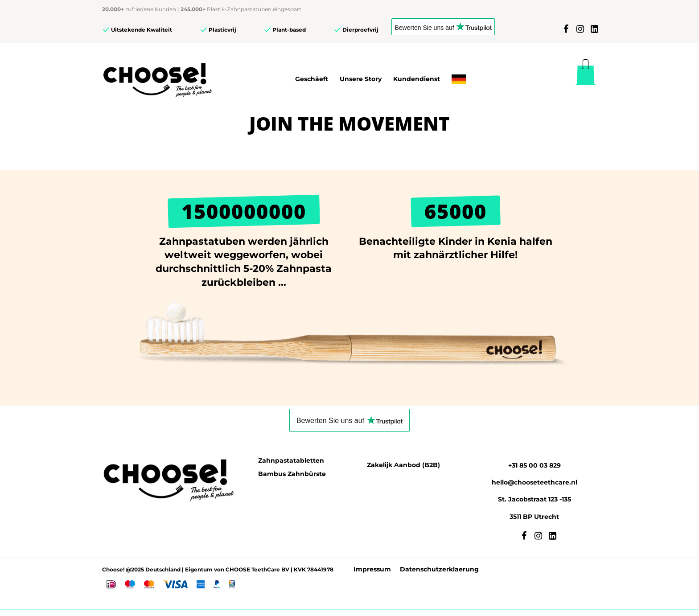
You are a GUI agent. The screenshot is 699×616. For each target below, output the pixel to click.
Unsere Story (361, 79)
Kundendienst (417, 79)
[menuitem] (459, 79)
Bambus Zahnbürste (292, 474)
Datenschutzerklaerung (439, 569)
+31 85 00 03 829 (535, 465)
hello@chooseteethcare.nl (535, 482)
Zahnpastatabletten (291, 460)
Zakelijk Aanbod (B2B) (403, 465)
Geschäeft (312, 79)
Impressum (372, 569)
